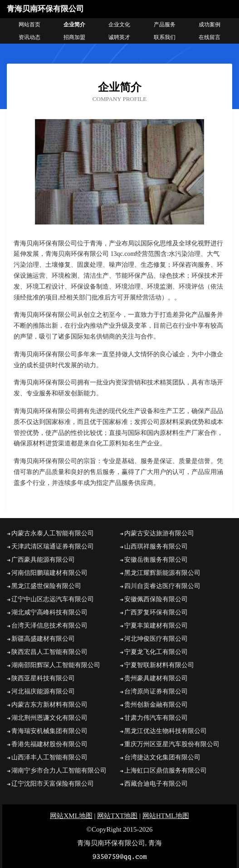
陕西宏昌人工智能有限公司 (49, 652)
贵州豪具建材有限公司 (156, 678)
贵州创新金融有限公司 (156, 705)
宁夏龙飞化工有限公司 (156, 652)
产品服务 (165, 25)
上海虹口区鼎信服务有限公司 (166, 771)
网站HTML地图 (166, 816)
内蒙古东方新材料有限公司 (49, 705)
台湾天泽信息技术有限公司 (49, 626)
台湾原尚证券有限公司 (156, 691)
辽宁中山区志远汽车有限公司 (53, 599)
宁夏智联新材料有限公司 (159, 665)
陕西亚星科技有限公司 (43, 678)
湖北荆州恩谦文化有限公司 (49, 718)
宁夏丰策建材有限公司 (156, 626)
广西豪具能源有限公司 (43, 560)
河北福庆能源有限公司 (43, 691)
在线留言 (210, 37)
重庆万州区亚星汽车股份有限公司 (172, 744)
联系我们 (165, 37)
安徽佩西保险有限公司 (156, 599)
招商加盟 (74, 37)
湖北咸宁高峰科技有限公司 (49, 612)
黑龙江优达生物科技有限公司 (166, 731)
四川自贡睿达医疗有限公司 (162, 586)
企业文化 (119, 25)
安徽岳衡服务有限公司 (156, 560)
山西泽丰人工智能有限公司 (49, 757)
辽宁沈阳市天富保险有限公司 (53, 784)
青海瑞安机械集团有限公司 (49, 731)
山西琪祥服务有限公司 (156, 546)
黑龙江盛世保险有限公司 (46, 586)
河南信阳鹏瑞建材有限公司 (49, 573)
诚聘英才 (119, 37)
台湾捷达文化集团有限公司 (162, 757)
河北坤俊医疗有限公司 (156, 639)
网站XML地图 (71, 816)
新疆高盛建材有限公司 (43, 639)
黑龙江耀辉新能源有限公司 (162, 573)
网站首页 (29, 25)
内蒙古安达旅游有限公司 (159, 533)
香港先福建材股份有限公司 (49, 744)
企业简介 (74, 25)
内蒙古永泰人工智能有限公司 (53, 533)
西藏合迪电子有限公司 (156, 784)
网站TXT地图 (117, 816)
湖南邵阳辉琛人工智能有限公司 (56, 665)
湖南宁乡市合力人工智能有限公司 (59, 771)
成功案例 (210, 25)
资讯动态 (29, 37)
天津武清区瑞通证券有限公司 (53, 546)
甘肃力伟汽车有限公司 (156, 718)
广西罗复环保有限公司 (156, 612)
